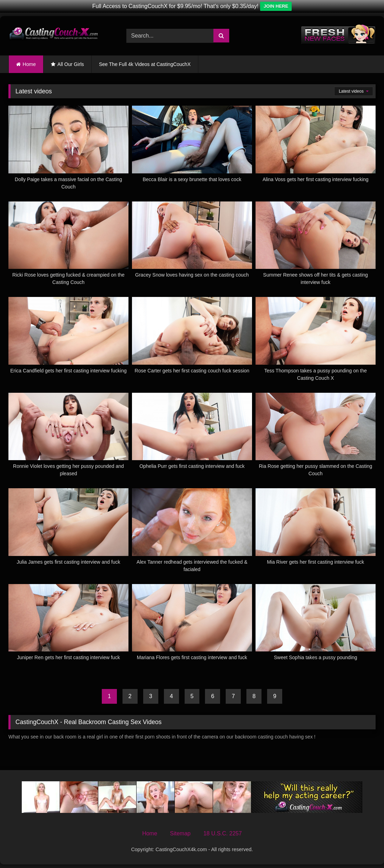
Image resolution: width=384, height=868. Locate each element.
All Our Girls (71, 64)
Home (29, 64)
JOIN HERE (276, 6)
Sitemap (180, 833)
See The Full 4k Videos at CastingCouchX (145, 64)
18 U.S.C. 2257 (222, 833)
